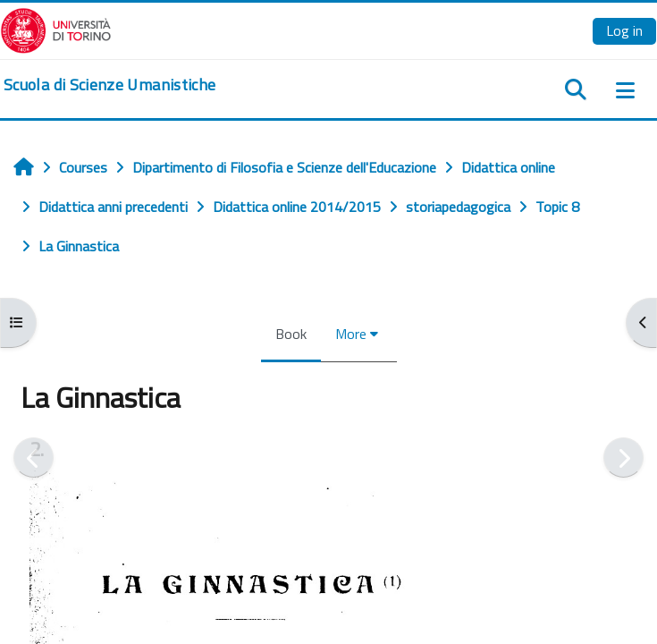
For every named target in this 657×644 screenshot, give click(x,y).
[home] (109, 85)
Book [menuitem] (291, 334)
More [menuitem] (351, 334)
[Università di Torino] (56, 29)
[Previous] (34, 458)
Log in (624, 30)
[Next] (623, 458)
